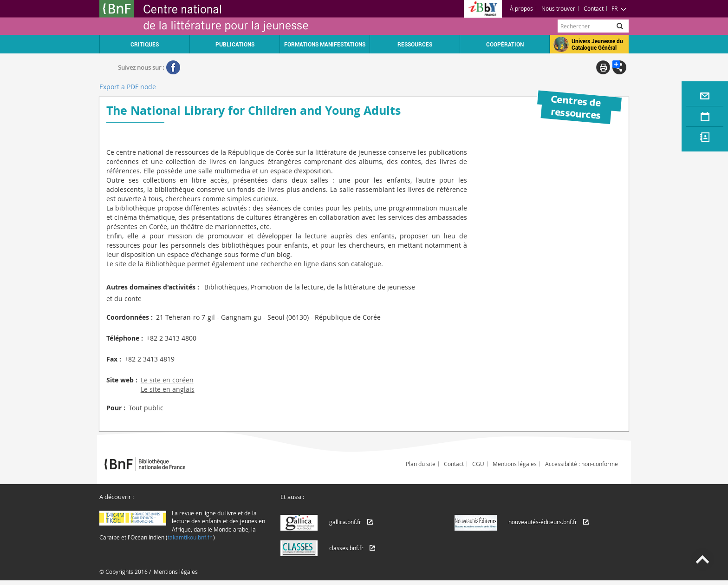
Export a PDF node (128, 87)
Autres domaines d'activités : (153, 287)
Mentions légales (515, 464)
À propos (521, 8)
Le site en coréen (167, 380)
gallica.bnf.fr (345, 522)
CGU (478, 464)
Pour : (116, 408)
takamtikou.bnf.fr (190, 537)
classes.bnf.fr (346, 548)
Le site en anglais (168, 389)
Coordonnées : (130, 317)
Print (603, 67)
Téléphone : (125, 338)
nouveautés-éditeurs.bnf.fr (543, 522)
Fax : (114, 359)
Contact (594, 8)
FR (619, 8)
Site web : (122, 380)
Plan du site (421, 464)
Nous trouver (558, 8)
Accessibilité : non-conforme (582, 464)
